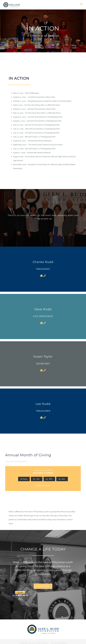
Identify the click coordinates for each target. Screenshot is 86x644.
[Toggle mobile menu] (82, 4)
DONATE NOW (43, 486)
